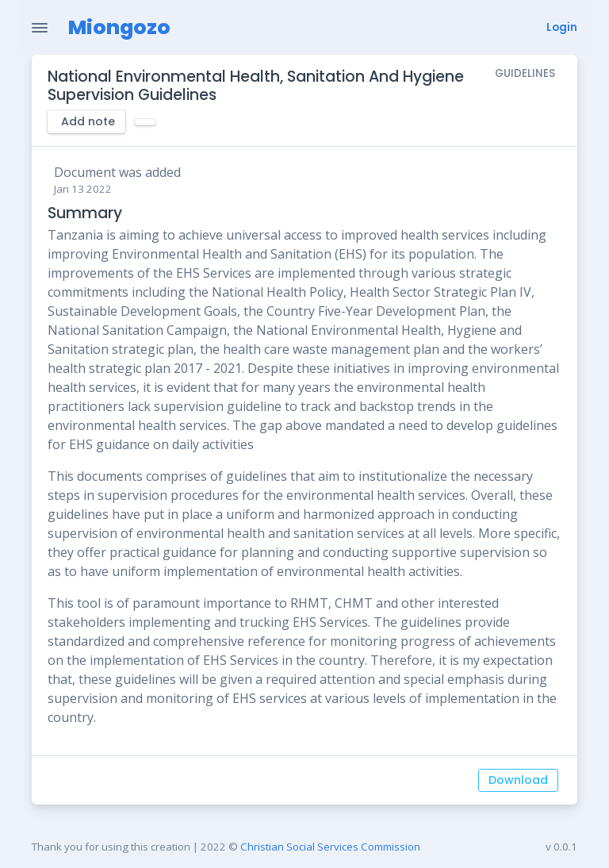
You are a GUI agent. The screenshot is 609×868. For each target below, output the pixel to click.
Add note (88, 121)
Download (518, 780)
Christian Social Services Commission (330, 847)
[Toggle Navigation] (40, 28)
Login (562, 27)
